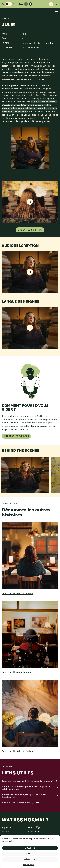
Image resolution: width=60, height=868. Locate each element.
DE (56, 4)
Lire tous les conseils (16, 436)
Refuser (30, 854)
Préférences (30, 860)
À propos (7, 827)
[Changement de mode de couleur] (9, 4)
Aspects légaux (29, 865)
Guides (6, 831)
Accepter (30, 848)
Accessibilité (34, 831)
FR (51, 4)
